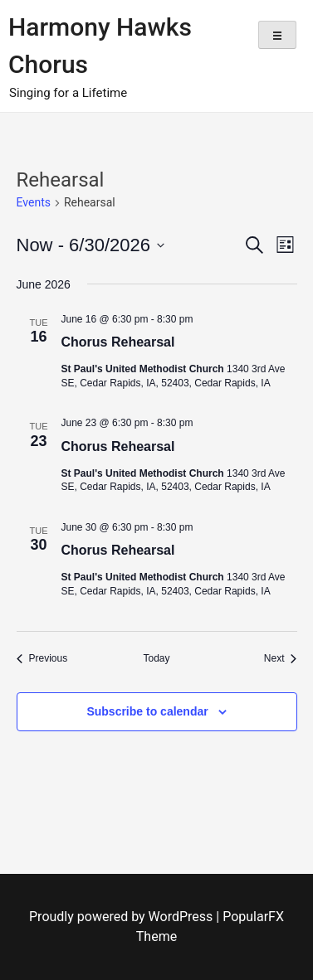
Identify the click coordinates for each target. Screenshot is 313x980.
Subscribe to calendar (147, 711)
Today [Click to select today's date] (156, 658)
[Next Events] (281, 659)
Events (34, 202)
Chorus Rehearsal (118, 342)
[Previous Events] (42, 659)
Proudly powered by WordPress (122, 917)
